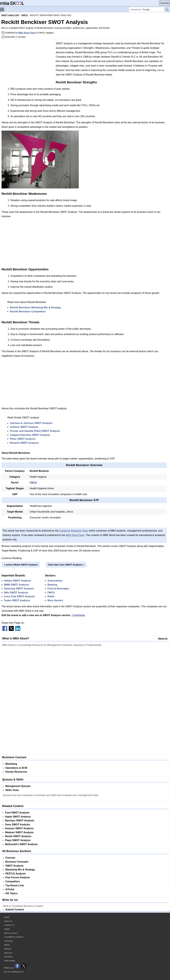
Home (7, 917)
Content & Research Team (74, 531)
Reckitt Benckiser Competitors (28, 312)
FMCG (33, 483)
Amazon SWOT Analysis (19, 828)
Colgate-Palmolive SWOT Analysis (30, 435)
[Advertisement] (27, 63)
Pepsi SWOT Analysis (18, 840)
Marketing (11, 764)
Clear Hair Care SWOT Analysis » (66, 565)
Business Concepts (17, 862)
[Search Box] (147, 10)
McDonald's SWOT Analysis (21, 844)
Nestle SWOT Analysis (18, 836)
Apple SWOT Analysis (18, 817)
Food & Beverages (58, 589)
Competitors (13, 881)
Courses (165, 3)
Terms (7, 929)
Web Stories (10, 961)
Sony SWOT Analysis (18, 825)
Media (7, 945)
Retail (51, 596)
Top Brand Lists (15, 885)
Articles (10, 889)
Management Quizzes (18, 786)
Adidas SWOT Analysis (18, 581)
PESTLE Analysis (16, 874)
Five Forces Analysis (18, 877)
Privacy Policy (11, 933)
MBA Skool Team (27, 33)
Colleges (8, 941)
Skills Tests (12, 790)
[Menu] (4, 9)
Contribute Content (14, 937)
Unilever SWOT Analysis (24, 427)
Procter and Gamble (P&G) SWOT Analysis (35, 431)
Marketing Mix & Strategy (20, 870)
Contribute (79, 615)
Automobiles (55, 581)
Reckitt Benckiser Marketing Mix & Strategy (35, 308)
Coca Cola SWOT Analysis (19, 596)
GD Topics (12, 893)
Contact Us (9, 925)
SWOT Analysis (15, 866)
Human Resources (16, 772)
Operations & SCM (16, 768)
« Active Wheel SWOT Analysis (21, 565)
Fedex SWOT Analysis (17, 600)
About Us (163, 638)
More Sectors (55, 600)
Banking (52, 585)
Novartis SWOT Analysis (24, 443)
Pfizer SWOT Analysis (23, 439)
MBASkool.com (18, 972)
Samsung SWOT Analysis (19, 589)
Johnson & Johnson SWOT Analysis (31, 423)
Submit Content (15, 910)
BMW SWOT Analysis (17, 585)
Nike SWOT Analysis (16, 593)
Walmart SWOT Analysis (19, 832)
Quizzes (8, 949)
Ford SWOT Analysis (17, 813)
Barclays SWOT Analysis (20, 820)
